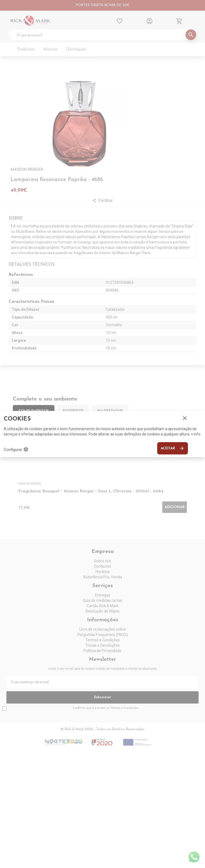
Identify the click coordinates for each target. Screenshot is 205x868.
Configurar (16, 449)
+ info (196, 434)
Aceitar (173, 448)
